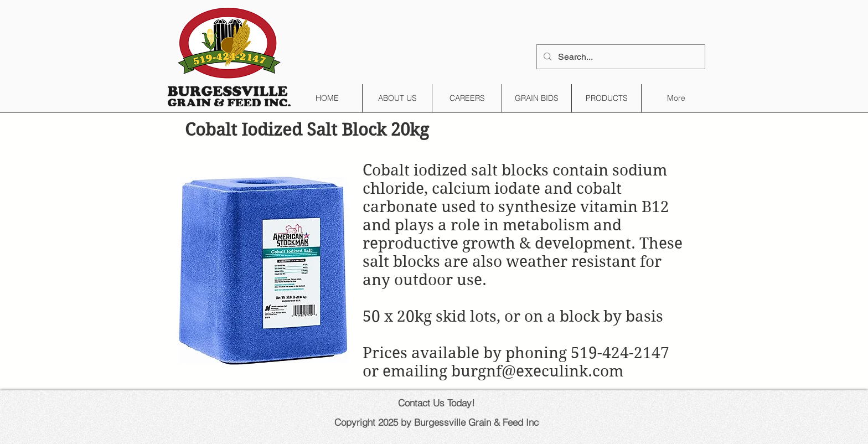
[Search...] (620, 57)
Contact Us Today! (436, 403)
